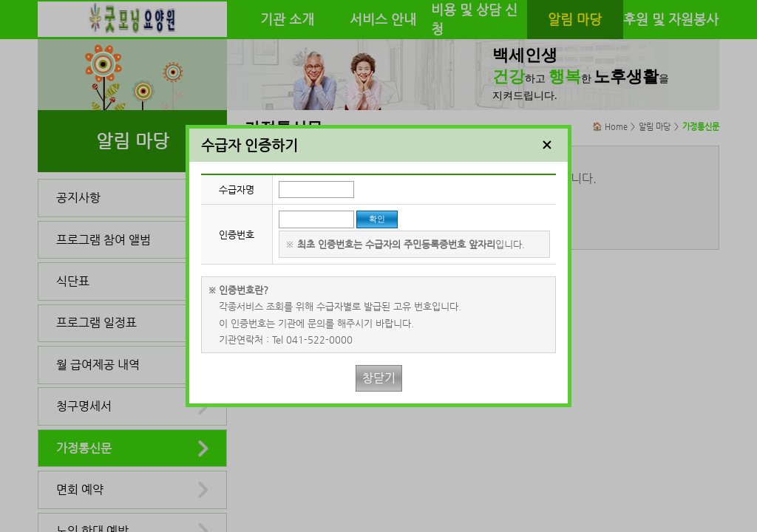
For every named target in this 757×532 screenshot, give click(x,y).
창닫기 (379, 378)
